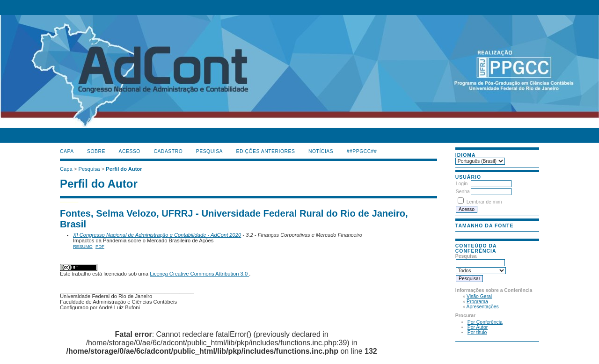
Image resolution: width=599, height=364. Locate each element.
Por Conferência (485, 322)
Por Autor (478, 327)
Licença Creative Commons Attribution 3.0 (199, 274)
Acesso (130, 151)
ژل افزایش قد (77, 201)
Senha (463, 192)
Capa (67, 151)
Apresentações (483, 307)
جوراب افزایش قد (75, 201)
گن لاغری (67, 201)
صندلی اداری (69, 201)
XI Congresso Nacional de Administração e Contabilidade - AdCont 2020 (157, 235)
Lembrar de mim (484, 202)
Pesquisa (209, 151)
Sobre (96, 151)
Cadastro (168, 151)
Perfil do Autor (124, 169)
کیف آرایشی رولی (61, 201)
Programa (477, 302)
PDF (100, 246)
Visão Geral (479, 296)
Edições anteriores (266, 151)
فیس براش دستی (64, 201)
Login (462, 184)
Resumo (83, 246)
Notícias (321, 151)
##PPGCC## (362, 151)
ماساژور (65, 201)
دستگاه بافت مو (72, 201)
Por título (477, 332)
